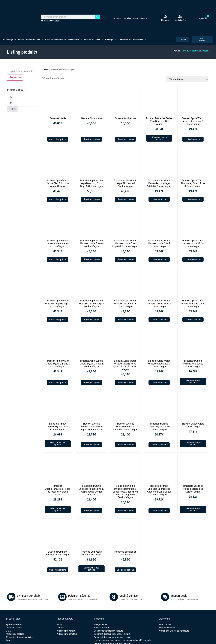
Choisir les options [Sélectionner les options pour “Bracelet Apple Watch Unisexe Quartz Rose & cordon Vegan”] (91, 382)
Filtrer (13, 109)
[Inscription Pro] (180, 17)
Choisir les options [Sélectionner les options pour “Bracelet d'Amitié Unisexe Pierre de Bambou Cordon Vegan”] (125, 445)
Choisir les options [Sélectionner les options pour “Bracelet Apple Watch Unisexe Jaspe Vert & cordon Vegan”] (125, 320)
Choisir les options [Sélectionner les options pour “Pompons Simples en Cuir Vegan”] (125, 570)
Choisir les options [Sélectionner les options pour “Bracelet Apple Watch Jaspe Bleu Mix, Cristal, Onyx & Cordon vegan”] (91, 199)
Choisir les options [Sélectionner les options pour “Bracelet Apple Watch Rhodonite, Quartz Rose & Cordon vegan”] (193, 199)
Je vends (117, 19)
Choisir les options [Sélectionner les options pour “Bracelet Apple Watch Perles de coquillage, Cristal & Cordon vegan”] (159, 199)
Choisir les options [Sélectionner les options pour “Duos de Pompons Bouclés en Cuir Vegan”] (58, 570)
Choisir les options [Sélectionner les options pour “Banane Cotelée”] (58, 139)
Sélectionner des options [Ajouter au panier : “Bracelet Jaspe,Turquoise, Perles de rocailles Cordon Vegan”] (58, 509)
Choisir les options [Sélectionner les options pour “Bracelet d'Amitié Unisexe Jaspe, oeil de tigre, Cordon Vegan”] (91, 445)
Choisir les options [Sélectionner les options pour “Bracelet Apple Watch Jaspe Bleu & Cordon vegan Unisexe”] (58, 199)
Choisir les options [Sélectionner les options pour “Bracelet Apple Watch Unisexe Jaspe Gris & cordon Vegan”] (159, 259)
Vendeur (55, 21)
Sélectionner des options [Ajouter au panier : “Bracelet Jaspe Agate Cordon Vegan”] (193, 444)
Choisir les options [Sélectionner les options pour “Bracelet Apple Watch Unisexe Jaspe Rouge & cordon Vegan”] (58, 320)
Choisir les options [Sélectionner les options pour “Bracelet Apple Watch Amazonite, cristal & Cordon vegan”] (193, 139)
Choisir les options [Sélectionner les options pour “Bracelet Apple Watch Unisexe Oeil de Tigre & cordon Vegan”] (159, 320)
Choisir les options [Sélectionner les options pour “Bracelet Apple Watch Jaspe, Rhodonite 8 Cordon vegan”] (125, 199)
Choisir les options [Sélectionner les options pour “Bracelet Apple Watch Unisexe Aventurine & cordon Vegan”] (58, 259)
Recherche (15, 77)
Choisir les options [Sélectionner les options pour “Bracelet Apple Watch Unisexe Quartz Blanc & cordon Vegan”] (58, 382)
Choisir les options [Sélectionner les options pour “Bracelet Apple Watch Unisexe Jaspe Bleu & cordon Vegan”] (91, 259)
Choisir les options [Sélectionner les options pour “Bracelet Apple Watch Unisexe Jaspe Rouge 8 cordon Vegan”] (91, 320)
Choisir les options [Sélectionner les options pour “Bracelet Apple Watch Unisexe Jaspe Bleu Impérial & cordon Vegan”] (125, 259)
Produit (45, 21)
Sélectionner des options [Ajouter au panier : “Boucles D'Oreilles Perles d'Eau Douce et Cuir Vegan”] (159, 138)
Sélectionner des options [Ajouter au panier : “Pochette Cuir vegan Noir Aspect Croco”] (91, 569)
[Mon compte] (166, 16)
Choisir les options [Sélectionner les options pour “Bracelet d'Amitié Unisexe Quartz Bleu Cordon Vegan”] (159, 445)
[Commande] (187, 79)
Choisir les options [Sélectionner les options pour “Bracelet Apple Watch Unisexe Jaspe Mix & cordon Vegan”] (193, 259)
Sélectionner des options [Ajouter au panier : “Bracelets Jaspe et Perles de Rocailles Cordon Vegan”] (193, 509)
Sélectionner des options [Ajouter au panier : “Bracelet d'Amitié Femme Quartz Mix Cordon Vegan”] (58, 444)
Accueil (177, 51)
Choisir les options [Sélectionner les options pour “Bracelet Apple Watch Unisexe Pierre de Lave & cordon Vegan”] (193, 320)
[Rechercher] (97, 17)
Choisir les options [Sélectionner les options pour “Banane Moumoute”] (91, 139)
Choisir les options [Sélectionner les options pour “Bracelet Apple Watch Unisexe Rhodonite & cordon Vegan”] (159, 382)
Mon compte (166, 20)
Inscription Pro (180, 20)
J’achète (127, 19)
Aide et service (140, 19)
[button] (10, 40)
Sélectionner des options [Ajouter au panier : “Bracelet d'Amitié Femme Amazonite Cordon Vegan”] (193, 381)
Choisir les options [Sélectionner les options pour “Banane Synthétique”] (125, 139)
